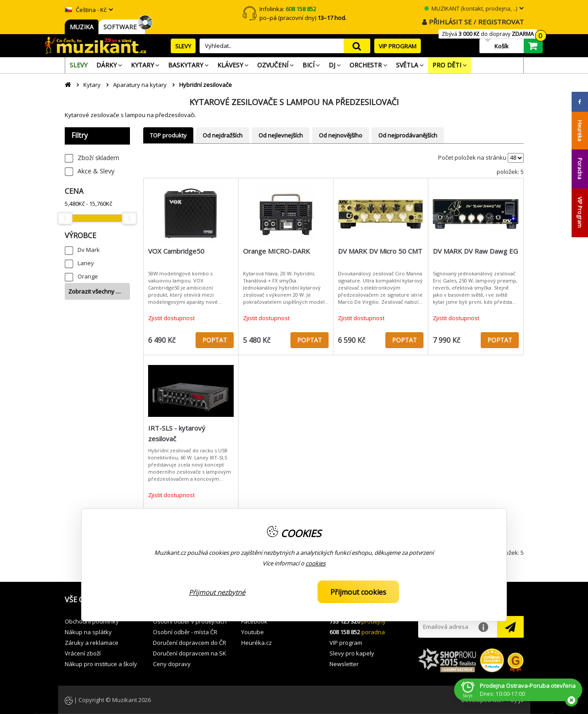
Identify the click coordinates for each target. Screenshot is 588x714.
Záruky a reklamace (92, 643)
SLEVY (183, 46)
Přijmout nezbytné (217, 592)
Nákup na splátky (88, 632)
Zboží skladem (98, 158)
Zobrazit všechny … (94, 291)
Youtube (253, 632)
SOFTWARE (122, 27)
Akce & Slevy (96, 171)
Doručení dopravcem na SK (190, 653)
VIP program (346, 643)
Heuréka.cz (257, 643)
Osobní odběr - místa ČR (185, 632)
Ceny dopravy (172, 664)
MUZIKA (82, 27)
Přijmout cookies (358, 592)
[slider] (65, 218)
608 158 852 (345, 632)
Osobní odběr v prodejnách (190, 621)
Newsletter (344, 664)
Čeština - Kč (86, 10)
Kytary (92, 85)
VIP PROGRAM (398, 46)
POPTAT (215, 340)
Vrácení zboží (83, 653)
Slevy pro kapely (352, 653)
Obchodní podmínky (92, 621)
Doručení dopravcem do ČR (190, 643)
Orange (88, 276)
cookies (316, 563)
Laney (86, 263)
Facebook (254, 621)
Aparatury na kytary (140, 85)
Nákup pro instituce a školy (101, 664)
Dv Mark (89, 250)
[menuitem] (78, 65)
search (357, 46)
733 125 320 (345, 621)
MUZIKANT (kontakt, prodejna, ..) (471, 8)
